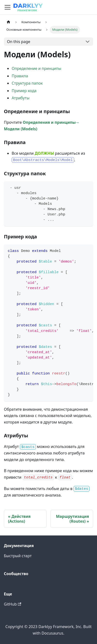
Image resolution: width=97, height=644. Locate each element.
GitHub (12, 604)
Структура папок (27, 83)
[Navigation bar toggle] (8, 7)
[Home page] (8, 22)
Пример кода (24, 91)
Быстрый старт (18, 556)
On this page (19, 42)
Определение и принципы (36, 68)
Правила (20, 76)
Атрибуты (21, 98)
